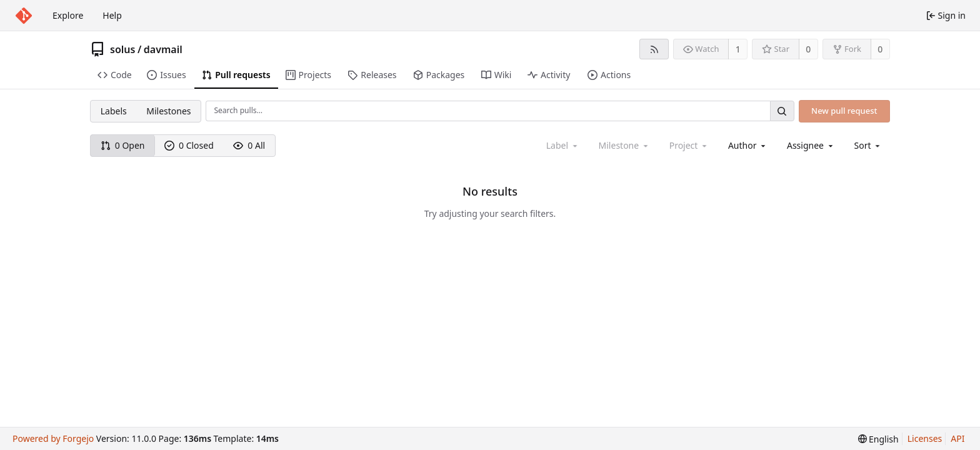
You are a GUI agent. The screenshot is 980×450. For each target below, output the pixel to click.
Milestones (168, 111)
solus (122, 49)
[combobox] (748, 145)
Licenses (925, 438)
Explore (68, 15)
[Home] (24, 16)
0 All (249, 145)
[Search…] (782, 111)
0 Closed (189, 145)
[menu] (868, 145)
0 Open (123, 145)
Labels (114, 111)
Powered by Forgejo (53, 438)
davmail (163, 49)
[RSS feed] (654, 49)
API (957, 438)
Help (112, 15)
